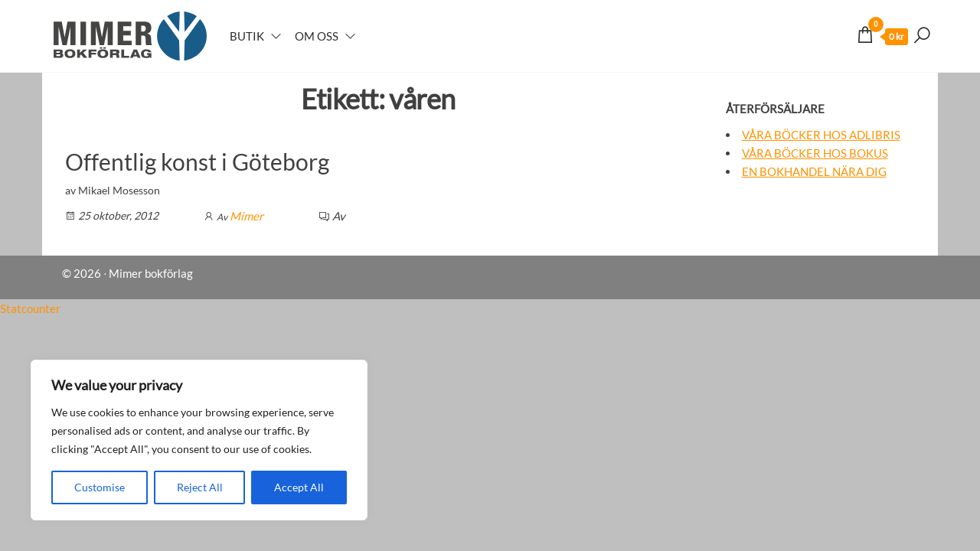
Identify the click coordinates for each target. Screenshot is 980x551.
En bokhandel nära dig (814, 171)
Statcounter (30, 308)
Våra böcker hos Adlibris (821, 135)
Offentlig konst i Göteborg (197, 161)
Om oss (317, 36)
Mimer (247, 216)
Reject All (200, 487)
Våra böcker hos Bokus (815, 153)
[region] (199, 440)
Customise (100, 487)
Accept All (299, 487)
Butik (247, 36)
